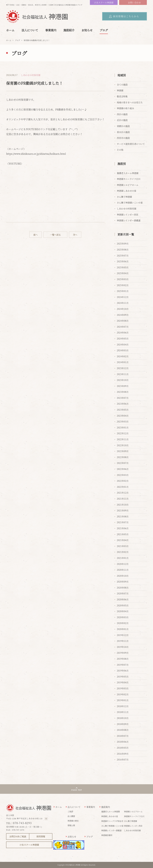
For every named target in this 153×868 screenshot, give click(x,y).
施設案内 (106, 807)
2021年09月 (123, 510)
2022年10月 (123, 445)
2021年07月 (123, 522)
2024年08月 (123, 321)
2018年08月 (123, 730)
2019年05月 (123, 677)
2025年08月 (123, 250)
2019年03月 (123, 688)
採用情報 (41, 836)
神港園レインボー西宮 (128, 215)
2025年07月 (123, 256)
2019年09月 (123, 653)
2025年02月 (123, 285)
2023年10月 (123, 380)
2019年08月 (123, 659)
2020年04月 (123, 611)
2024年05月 (123, 339)
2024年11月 (123, 303)
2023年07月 (123, 398)
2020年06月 (123, 599)
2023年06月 (123, 404)
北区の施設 (122, 120)
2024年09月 (123, 315)
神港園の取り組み (125, 108)
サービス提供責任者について (131, 144)
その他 (120, 150)
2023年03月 (123, 421)
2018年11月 (123, 712)
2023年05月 (123, 410)
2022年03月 (123, 475)
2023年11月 (123, 374)
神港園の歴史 (73, 821)
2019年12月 (123, 635)
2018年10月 (123, 718)
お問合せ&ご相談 (18, 836)
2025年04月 (123, 273)
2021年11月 (123, 499)
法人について (30, 30)
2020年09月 (123, 582)
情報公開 (71, 825)
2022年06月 (123, 469)
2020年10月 (123, 576)
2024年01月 (123, 362)
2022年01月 (123, 487)
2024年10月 (123, 309)
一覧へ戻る (55, 235)
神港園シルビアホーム (128, 185)
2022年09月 (123, 451)
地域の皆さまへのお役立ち (130, 102)
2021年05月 (123, 534)
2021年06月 (123, 528)
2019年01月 (123, 700)
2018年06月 (123, 742)
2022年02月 (123, 481)
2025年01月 (123, 291)
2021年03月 (123, 546)
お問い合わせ (134, 2)
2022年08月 (123, 457)
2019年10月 (123, 647)
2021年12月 (123, 493)
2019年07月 (123, 665)
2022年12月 (123, 433)
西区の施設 (122, 114)
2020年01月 (123, 629)
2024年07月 (123, 327)
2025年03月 (123, 279)
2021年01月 (123, 558)
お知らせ (87, 30)
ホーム (10, 30)
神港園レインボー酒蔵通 (129, 220)
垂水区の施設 (123, 132)
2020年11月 (123, 570)
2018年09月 (123, 724)
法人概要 (71, 816)
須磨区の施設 (123, 126)
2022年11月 (123, 439)
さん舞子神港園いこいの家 (130, 203)
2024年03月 (123, 350)
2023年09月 (123, 386)
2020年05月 (123, 605)
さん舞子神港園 (124, 197)
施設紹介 (69, 30)
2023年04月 (123, 416)
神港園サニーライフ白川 (129, 179)
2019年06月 (123, 671)
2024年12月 (123, 297)
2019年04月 (123, 682)
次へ (75, 235)
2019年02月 (123, 694)
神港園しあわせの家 (127, 191)
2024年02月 (123, 356)
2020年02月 (123, 623)
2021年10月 (123, 505)
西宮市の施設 (123, 138)
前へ (36, 235)
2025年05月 (123, 267)
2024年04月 (123, 344)
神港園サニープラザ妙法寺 (112, 821)
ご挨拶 (70, 812)
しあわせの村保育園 (31, 75)
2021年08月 (123, 516)
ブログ (104, 30)
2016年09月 (123, 754)
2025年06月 (123, 261)
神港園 (120, 90)
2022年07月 (123, 463)
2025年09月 (123, 244)
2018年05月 (123, 748)
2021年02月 (123, 552)
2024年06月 (123, 333)
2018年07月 (123, 736)
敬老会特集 (122, 96)
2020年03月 (123, 617)
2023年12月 (123, 368)
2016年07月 (123, 760)
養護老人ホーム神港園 (128, 173)
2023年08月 (123, 392)
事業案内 (51, 30)
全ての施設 (122, 85)
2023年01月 (123, 427)
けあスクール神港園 (104, 2)
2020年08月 (123, 588)
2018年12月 (123, 706)
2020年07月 (123, 593)
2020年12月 (123, 564)
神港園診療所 (107, 835)
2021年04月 (123, 540)
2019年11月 (123, 641)
